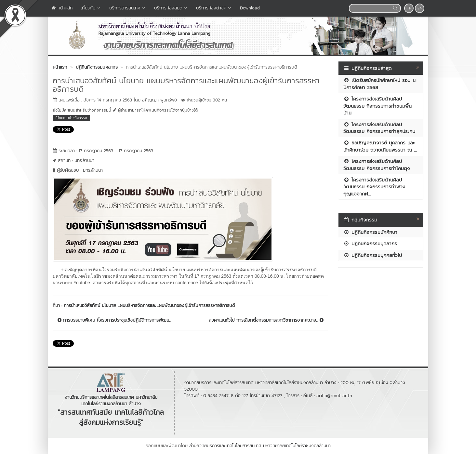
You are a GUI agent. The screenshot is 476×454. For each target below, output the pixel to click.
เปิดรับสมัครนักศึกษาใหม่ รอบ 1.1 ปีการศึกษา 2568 (380, 84)
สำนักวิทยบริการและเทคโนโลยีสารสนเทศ (225, 446)
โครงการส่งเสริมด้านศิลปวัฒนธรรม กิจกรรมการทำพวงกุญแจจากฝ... (374, 187)
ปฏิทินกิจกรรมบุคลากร (370, 243)
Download (250, 8)
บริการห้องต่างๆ (214, 8)
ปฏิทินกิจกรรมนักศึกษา (370, 232)
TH (409, 8)
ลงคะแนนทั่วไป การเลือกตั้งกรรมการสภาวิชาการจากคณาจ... (266, 320)
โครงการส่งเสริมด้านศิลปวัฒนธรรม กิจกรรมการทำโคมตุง (377, 165)
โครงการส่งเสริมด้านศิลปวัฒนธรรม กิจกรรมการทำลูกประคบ (379, 128)
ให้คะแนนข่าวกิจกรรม (71, 118)
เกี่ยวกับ (91, 8)
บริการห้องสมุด (171, 8)
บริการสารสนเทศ (128, 8)
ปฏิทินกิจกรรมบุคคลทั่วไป (373, 255)
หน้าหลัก (62, 8)
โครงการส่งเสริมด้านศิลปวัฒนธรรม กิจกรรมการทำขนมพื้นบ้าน (377, 106)
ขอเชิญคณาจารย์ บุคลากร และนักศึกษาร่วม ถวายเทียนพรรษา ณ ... (380, 146)
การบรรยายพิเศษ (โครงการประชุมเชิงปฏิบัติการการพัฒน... (114, 320)
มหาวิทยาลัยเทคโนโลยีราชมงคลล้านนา (297, 446)
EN (420, 8)
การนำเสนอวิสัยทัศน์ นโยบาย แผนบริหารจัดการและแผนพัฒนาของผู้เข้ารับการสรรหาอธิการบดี (149, 306)
